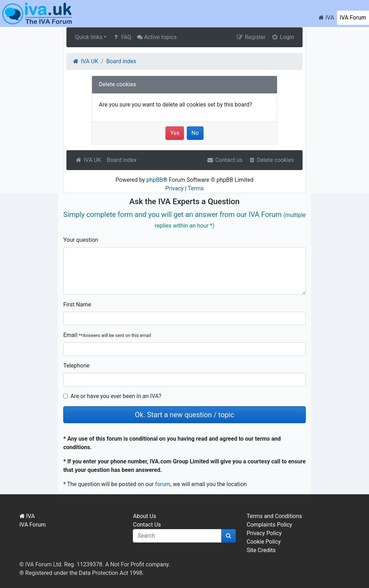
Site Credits (261, 550)
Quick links (89, 37)
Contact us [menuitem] (224, 160)
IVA (326, 18)
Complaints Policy (269, 525)
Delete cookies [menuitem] (271, 160)
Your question (81, 240)
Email (107, 335)
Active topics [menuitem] (157, 37)
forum (163, 484)
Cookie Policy (264, 542)
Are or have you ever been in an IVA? (116, 396)
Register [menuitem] (251, 37)
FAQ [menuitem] (122, 37)
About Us (144, 516)
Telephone (76, 366)
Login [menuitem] (283, 37)
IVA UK (88, 160)
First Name (77, 304)
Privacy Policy (264, 533)
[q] (177, 536)
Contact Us (147, 525)
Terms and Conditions (274, 516)
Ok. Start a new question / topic (184, 415)
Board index (121, 160)
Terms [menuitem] (196, 188)
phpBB (155, 180)
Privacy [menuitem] (174, 188)
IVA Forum (353, 18)
